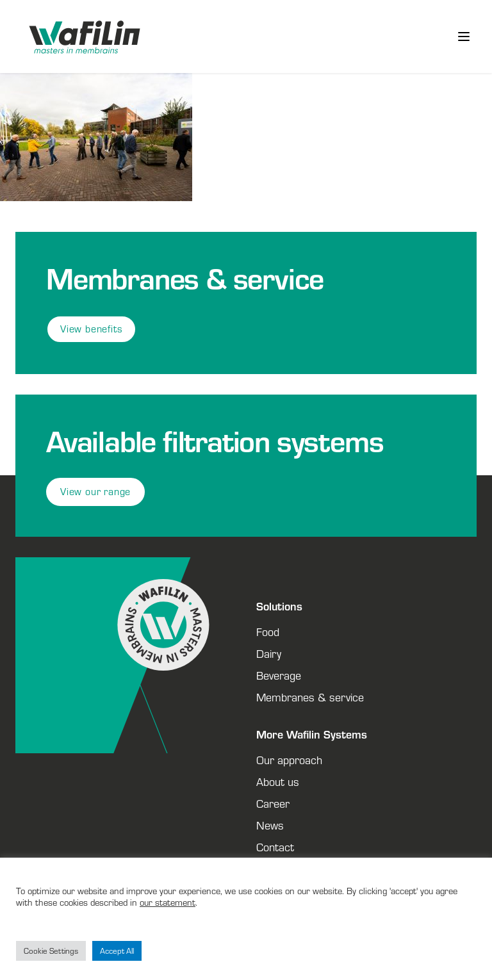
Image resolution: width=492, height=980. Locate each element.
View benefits (91, 329)
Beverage (279, 675)
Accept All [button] (117, 951)
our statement (168, 902)
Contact (275, 847)
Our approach (289, 760)
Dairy (269, 653)
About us (278, 781)
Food (268, 632)
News (270, 825)
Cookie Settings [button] (51, 951)
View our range (95, 492)
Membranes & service (310, 697)
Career (273, 803)
